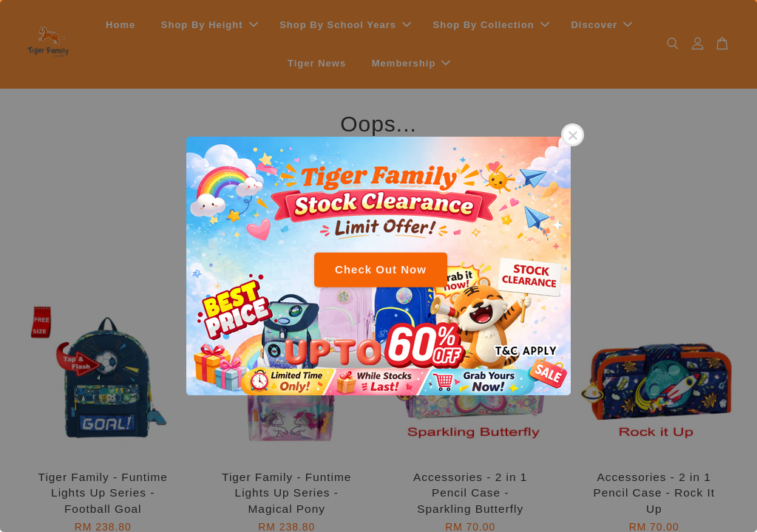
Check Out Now (381, 269)
